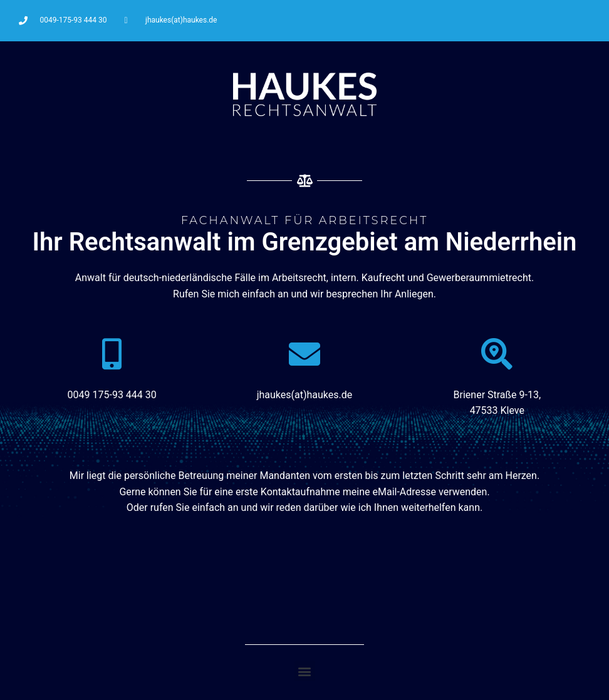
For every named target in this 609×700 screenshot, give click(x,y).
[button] (305, 671)
